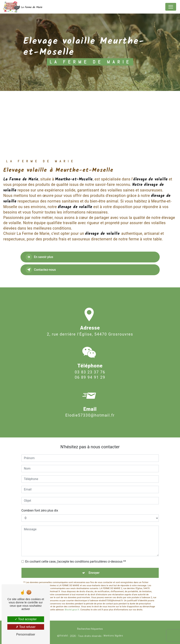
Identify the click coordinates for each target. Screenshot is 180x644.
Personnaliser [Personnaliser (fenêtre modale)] (26, 634)
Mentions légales (113, 636)
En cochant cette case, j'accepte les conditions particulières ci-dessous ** (76, 562)
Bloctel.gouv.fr (72, 610)
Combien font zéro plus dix (40, 510)
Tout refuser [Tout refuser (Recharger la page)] (26, 627)
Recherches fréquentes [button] (90, 629)
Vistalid (64, 636)
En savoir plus (39, 257)
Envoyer (94, 573)
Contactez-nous (41, 270)
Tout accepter (26, 619)
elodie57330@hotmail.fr (90, 407)
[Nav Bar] (171, 7)
